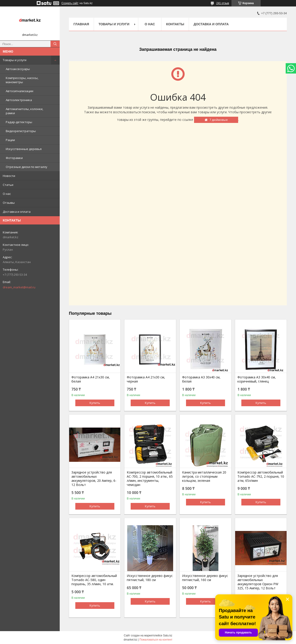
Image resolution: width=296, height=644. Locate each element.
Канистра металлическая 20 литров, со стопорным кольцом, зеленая (204, 477)
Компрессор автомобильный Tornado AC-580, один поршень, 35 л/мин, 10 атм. (94, 580)
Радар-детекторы (19, 122)
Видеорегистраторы (21, 131)
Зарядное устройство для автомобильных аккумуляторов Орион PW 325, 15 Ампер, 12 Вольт (258, 582)
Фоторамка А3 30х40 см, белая (201, 379)
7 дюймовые (219, 120)
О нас (7, 194)
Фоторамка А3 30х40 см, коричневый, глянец (257, 379)
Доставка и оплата (17, 212)
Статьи (8, 185)
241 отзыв (223, 3)
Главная (81, 24)
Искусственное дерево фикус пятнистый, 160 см (205, 578)
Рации (10, 140)
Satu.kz (168, 635)
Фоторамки (14, 158)
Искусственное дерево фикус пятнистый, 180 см (150, 578)
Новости (9, 176)
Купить (95, 403)
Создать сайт (70, 3)
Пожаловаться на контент (156, 640)
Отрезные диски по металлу (27, 167)
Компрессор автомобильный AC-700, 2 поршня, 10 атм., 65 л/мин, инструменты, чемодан (150, 479)
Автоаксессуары (18, 69)
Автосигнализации (20, 91)
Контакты (175, 24)
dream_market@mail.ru (19, 287)
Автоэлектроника (19, 100)
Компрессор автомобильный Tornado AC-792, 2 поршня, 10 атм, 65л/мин (261, 477)
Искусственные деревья (24, 149)
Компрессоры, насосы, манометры (22, 80)
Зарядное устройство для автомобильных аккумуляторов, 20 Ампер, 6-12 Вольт (94, 479)
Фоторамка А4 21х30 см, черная (146, 379)
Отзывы (9, 203)
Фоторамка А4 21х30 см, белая (91, 379)
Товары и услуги (15, 60)
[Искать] (55, 44)
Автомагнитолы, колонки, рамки (24, 111)
